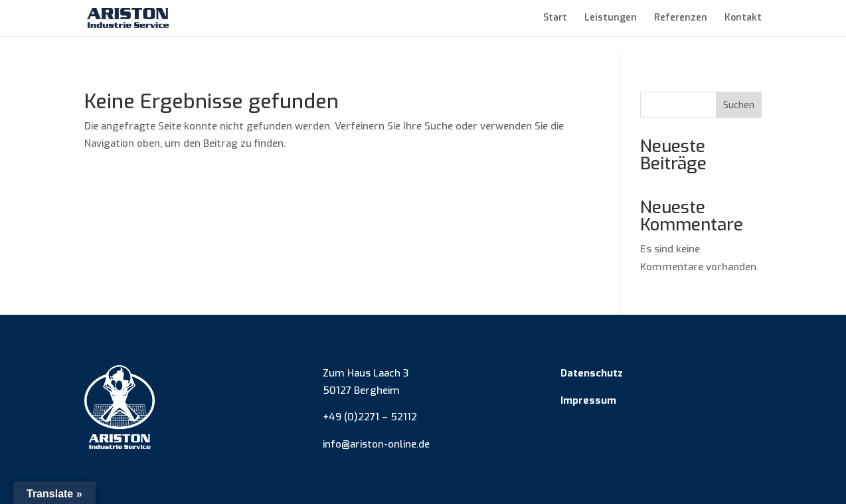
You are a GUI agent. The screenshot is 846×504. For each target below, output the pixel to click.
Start (555, 19)
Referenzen (681, 19)
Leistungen (611, 19)
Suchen (739, 105)
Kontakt (743, 19)
